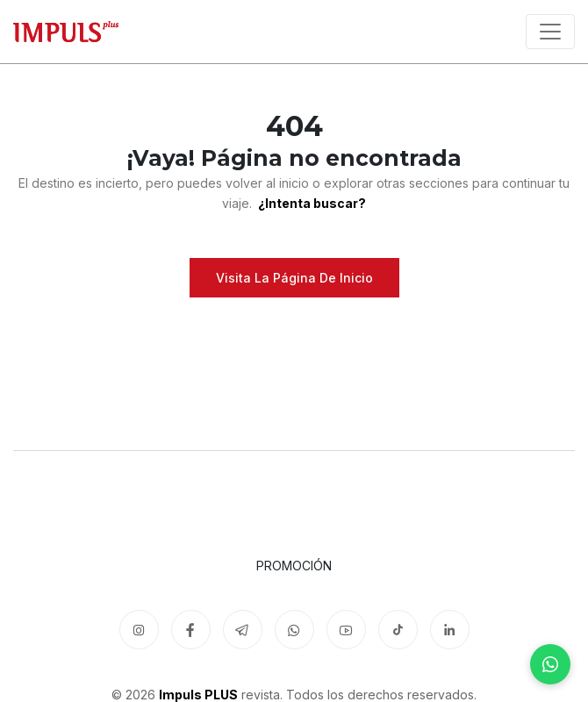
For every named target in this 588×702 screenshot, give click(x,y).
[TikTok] (398, 630)
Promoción (294, 566)
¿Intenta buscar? (311, 203)
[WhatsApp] (550, 664)
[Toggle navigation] (550, 32)
